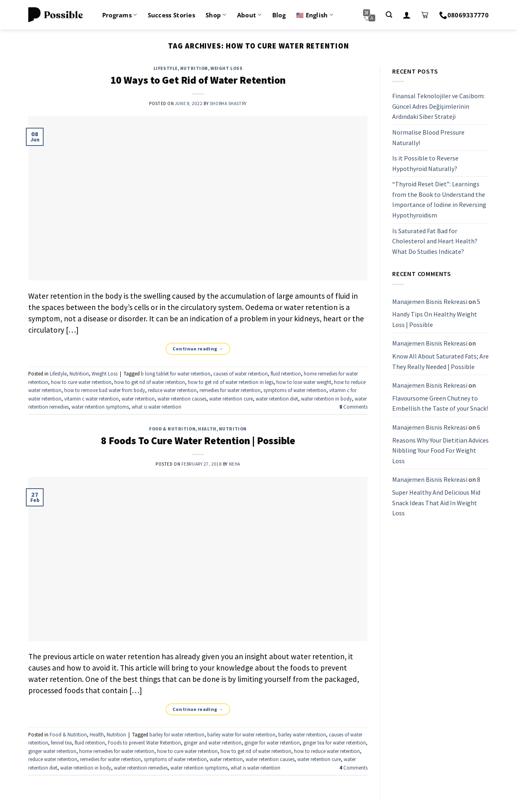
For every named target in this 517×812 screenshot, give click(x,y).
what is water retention (157, 407)
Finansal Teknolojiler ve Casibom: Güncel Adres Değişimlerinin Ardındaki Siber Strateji (438, 106)
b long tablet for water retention (176, 373)
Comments (353, 407)
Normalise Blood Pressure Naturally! (428, 137)
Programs (120, 15)
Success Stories (172, 15)
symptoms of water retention (295, 390)
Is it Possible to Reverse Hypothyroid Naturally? (425, 163)
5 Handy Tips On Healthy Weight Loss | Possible (436, 313)
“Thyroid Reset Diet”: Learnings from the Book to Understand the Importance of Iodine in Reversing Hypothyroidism (439, 200)
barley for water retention (177, 734)
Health (207, 429)
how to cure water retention (81, 382)
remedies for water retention (230, 390)
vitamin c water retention (91, 399)
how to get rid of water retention (150, 382)
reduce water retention (172, 390)
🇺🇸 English (315, 15)
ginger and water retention (213, 742)
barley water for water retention (241, 734)
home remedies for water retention (117, 751)
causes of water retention (241, 373)
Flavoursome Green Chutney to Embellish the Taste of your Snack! (440, 403)
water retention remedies (141, 768)
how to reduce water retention (327, 751)
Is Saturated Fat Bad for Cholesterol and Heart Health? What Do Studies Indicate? (435, 241)
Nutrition (194, 68)
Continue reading (198, 349)
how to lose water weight (304, 382)
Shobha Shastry (228, 103)
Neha (235, 464)
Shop (216, 15)
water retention (138, 399)
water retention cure (231, 399)
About (249, 15)
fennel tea (61, 742)
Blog (279, 15)
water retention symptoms (100, 407)
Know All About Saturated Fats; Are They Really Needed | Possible (440, 361)
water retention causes (182, 399)
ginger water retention (52, 751)
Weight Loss (226, 68)
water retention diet (277, 399)
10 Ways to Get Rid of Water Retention (198, 80)
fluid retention (286, 373)
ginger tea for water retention (334, 742)
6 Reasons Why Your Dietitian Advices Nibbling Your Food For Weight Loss (440, 444)
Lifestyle (166, 68)
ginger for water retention (272, 742)
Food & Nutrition (172, 429)
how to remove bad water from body (105, 390)
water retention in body (326, 399)
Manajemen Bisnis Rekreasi (430, 302)
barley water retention (302, 734)
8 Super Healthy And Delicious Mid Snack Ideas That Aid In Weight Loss (436, 497)
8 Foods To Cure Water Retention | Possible (198, 441)
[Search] (389, 15)
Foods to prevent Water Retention (144, 742)
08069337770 (464, 15)
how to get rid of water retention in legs (231, 382)
